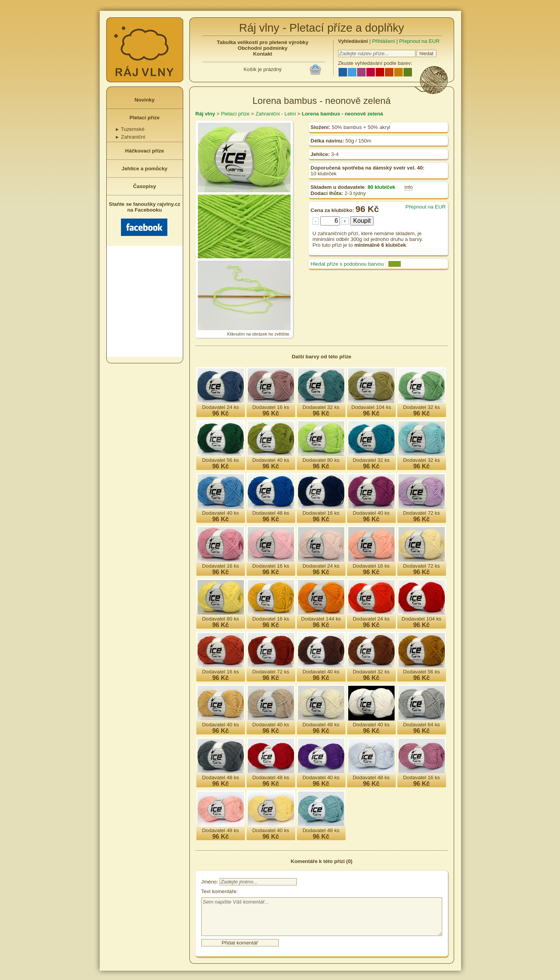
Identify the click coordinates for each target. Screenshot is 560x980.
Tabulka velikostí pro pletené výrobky (263, 42)
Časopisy (144, 186)
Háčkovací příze (145, 151)
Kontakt (263, 54)
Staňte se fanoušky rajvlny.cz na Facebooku (145, 219)
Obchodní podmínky (263, 48)
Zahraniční (130, 137)
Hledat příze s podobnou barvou (347, 264)
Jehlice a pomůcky (145, 169)
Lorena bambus (321, 114)
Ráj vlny (205, 114)
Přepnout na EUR (419, 41)
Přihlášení (384, 41)
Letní (290, 114)
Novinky (145, 100)
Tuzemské (130, 129)
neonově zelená (364, 114)
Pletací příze (145, 118)
